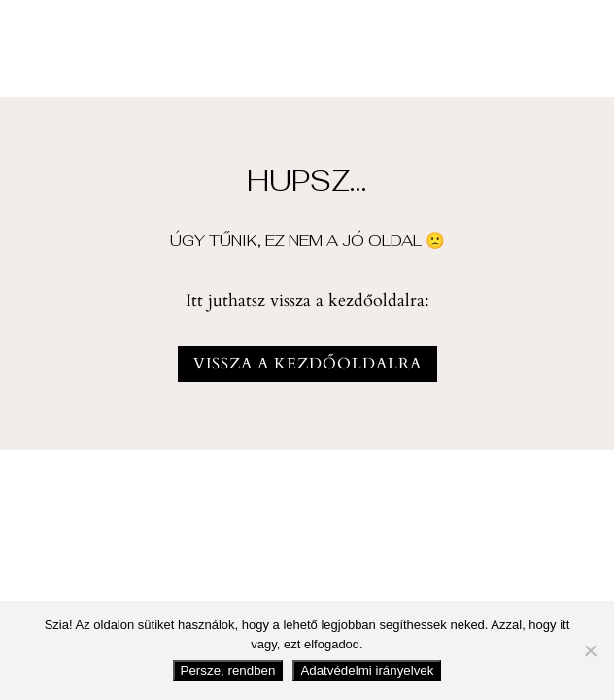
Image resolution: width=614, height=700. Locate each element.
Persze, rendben (228, 670)
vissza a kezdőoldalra (307, 364)
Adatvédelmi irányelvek (367, 670)
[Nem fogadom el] (590, 650)
